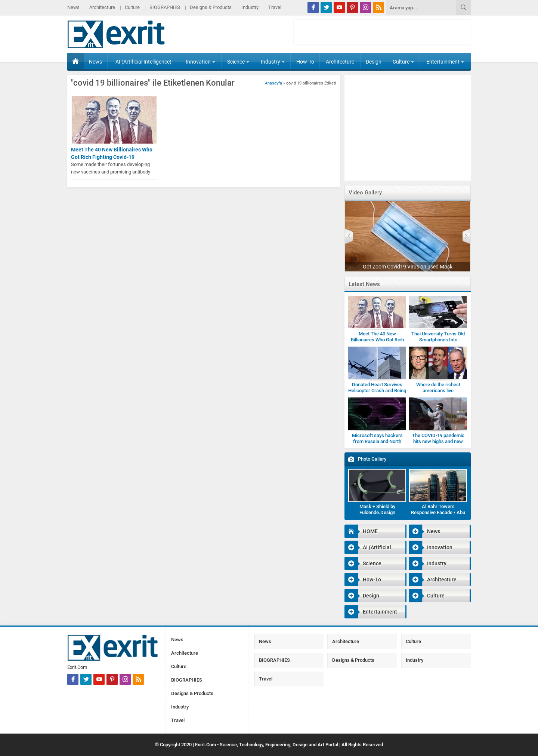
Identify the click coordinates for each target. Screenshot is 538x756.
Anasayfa (273, 83)
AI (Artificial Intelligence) (143, 62)
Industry (250, 7)
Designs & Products (211, 7)
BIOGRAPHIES (165, 7)
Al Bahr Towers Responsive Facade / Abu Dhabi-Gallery (438, 512)
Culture (132, 7)
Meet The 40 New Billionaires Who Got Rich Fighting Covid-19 (112, 153)
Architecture (102, 7)
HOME (75, 61)
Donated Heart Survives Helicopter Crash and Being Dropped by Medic (377, 391)
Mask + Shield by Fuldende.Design (377, 509)
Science (238, 62)
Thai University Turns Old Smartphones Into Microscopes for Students (438, 340)
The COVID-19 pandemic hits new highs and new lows (438, 441)
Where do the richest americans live (438, 388)
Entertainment (445, 62)
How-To (305, 62)
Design (374, 62)
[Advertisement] (503, 185)
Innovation (200, 62)
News (73, 7)
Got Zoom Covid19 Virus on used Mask (408, 267)
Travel (275, 7)
